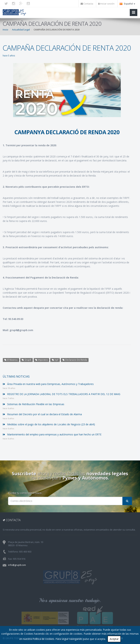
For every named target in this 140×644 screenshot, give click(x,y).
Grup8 (26, 360)
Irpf (55, 360)
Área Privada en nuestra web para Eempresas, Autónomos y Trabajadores (48, 384)
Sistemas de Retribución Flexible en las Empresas (33, 404)
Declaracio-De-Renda (75, 360)
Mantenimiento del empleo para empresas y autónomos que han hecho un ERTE (52, 434)
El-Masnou (11, 360)
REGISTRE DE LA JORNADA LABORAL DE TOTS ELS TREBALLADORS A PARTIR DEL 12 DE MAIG (61, 394)
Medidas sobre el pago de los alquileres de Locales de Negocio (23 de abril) (49, 424)
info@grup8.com (17, 565)
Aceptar (114, 639)
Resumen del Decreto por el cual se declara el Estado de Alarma (42, 414)
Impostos (41, 360)
